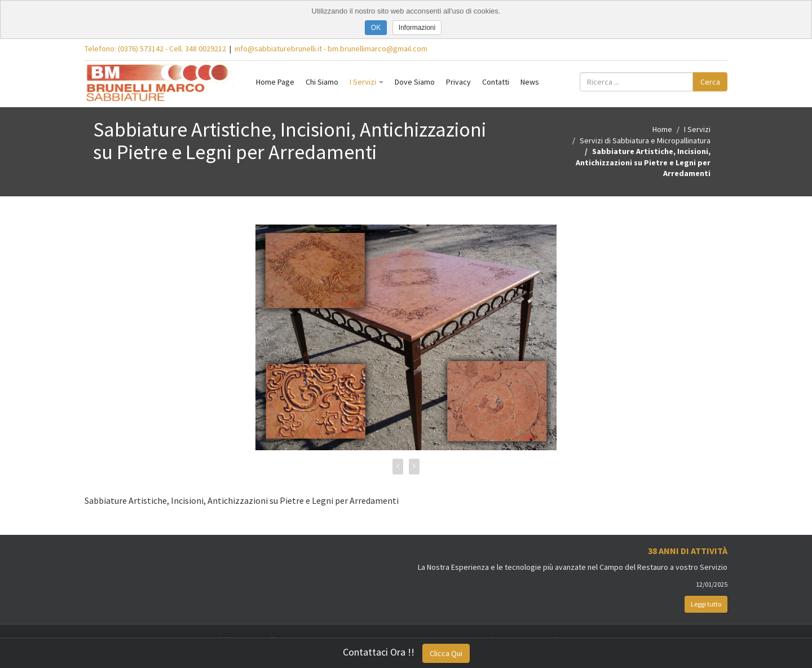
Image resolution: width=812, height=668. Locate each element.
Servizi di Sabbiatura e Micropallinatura (645, 140)
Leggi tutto (706, 604)
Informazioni (417, 28)
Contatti (496, 82)
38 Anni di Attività (688, 551)
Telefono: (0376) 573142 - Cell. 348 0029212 (155, 49)
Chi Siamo (322, 82)
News (530, 82)
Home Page (275, 82)
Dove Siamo (415, 82)
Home (662, 129)
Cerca (710, 82)
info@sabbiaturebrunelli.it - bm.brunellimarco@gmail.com (331, 49)
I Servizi (367, 82)
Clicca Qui (446, 653)
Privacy (458, 82)
